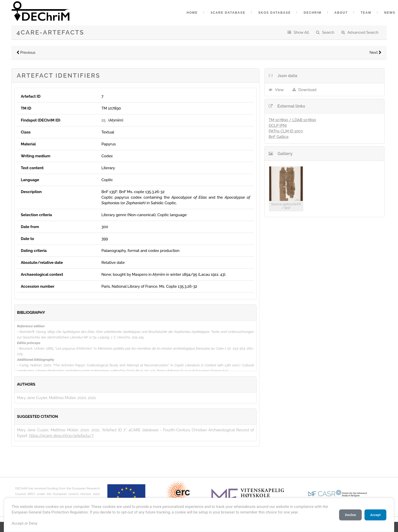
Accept (375, 515)
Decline (350, 515)
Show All (301, 32)
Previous (26, 53)
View (279, 90)
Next (376, 53)
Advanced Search (363, 32)
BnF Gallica (278, 137)
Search (328, 32)
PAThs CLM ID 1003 (286, 131)
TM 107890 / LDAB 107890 (292, 120)
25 (103, 120)
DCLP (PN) (278, 126)
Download (308, 90)
